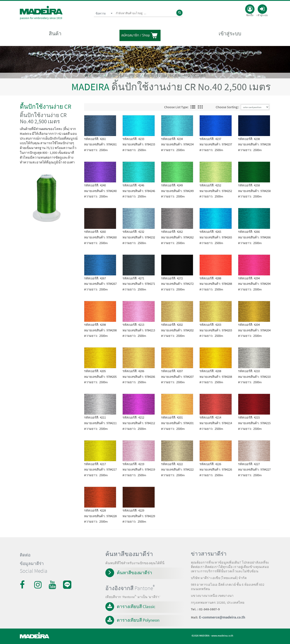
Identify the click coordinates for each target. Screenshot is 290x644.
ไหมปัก (98, 75)
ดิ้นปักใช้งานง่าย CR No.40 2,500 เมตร (175, 75)
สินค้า (55, 34)
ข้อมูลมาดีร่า (32, 564)
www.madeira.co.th (222, 636)
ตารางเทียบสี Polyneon (138, 620)
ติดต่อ (25, 555)
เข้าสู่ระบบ (230, 34)
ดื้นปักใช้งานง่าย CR (124, 75)
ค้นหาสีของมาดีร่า (134, 573)
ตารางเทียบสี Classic (136, 606)
